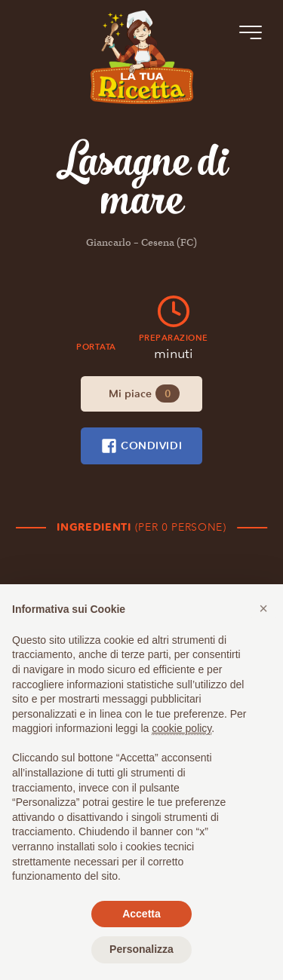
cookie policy (181, 728)
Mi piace (144, 394)
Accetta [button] (141, 914)
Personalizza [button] (141, 949)
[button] (263, 608)
